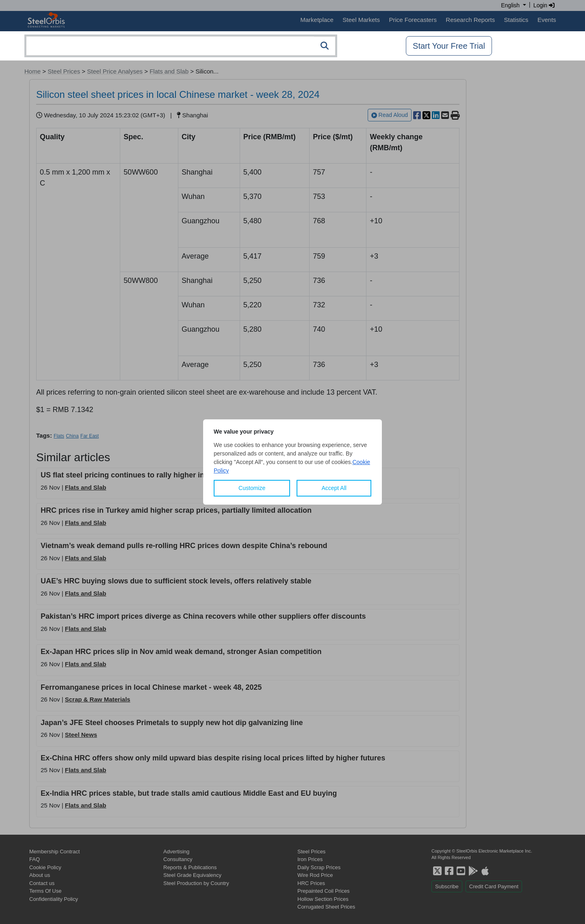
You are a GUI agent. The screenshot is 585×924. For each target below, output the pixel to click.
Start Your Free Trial (449, 46)
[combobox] (181, 46)
